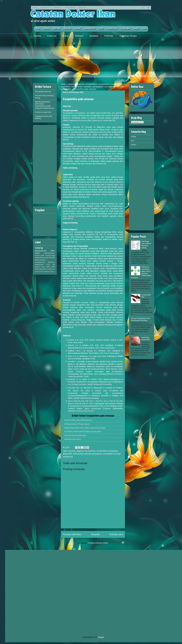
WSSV (37, 269)
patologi (88, 87)
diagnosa (81, 84)
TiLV (47, 269)
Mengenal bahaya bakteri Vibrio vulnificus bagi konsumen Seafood (85, 428)
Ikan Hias (56, 28)
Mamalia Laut (90, 28)
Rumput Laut (112, 28)
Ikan (38, 28)
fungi (53, 256)
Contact (57, 8)
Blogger (101, 637)
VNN (49, 269)
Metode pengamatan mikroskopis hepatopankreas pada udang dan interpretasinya (44, 105)
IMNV (53, 251)
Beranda (95, 534)
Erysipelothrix (92, 84)
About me (83, 8)
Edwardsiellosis (49, 253)
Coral (101, 28)
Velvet (37, 253)
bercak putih (40, 256)
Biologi (66, 36)
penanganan (98, 87)
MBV (43, 269)
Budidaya (94, 36)
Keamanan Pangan (128, 36)
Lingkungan (125, 28)
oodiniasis (47, 272)
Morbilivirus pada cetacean (73, 439)
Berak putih (44, 258)
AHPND (37, 258)
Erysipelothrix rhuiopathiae (110, 84)
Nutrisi (136, 28)
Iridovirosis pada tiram (43, 112)
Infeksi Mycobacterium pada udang (75, 435)
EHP (50, 258)
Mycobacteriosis (41, 251)
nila (40, 269)
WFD (53, 267)
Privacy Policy (70, 8)
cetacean (71, 84)
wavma (134, 145)
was (133, 141)
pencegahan (110, 87)
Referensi (79, 36)
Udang (46, 28)
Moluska (67, 28)
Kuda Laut (52, 36)
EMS (53, 258)
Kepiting (37, 36)
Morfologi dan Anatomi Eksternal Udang (146, 245)
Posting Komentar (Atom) (98, 543)
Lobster (78, 28)
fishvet (133, 137)
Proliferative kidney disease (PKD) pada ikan (78, 420)
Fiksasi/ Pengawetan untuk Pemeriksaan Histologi (141, 319)
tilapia (52, 272)
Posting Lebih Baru (72, 534)
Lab (144, 28)
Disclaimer (45, 8)
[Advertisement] (91, 60)
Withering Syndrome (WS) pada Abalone (77, 424)
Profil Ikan (109, 36)
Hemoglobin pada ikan (43, 92)
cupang (48, 256)
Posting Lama (116, 534)
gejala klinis (65, 87)
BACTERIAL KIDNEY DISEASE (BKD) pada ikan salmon (83, 432)
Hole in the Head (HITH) (146, 339)
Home (35, 8)
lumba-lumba (77, 87)
